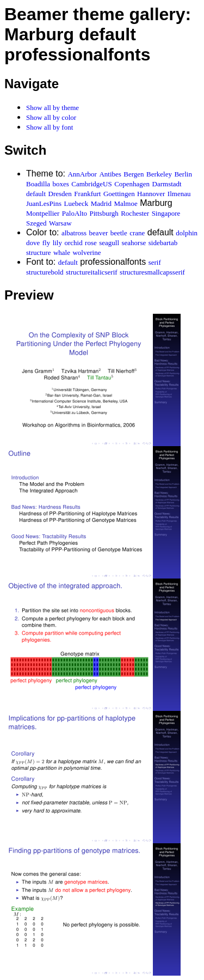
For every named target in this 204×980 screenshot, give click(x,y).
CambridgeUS (91, 184)
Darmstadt (167, 184)
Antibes (110, 174)
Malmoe (125, 203)
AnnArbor (82, 174)
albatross (74, 233)
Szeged (36, 223)
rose (91, 243)
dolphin (187, 233)
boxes (61, 184)
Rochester (135, 213)
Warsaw (60, 223)
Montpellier (43, 213)
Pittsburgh (104, 213)
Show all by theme (52, 108)
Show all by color (51, 117)
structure (38, 252)
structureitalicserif (92, 272)
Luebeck (76, 203)
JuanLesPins (44, 203)
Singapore (166, 213)
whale (62, 252)
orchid (73, 243)
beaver (99, 233)
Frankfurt (87, 194)
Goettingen (119, 194)
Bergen (134, 174)
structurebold (45, 272)
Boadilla (38, 184)
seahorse (134, 243)
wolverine (86, 252)
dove (33, 243)
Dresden (60, 194)
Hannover (151, 194)
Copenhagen (132, 184)
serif (155, 262)
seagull (109, 243)
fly (46, 243)
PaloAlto (75, 213)
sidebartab (163, 243)
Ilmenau (179, 194)
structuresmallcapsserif (152, 272)
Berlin (183, 174)
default (36, 194)
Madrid (101, 203)
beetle (119, 233)
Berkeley (159, 174)
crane (137, 233)
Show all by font (50, 127)
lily (57, 243)
